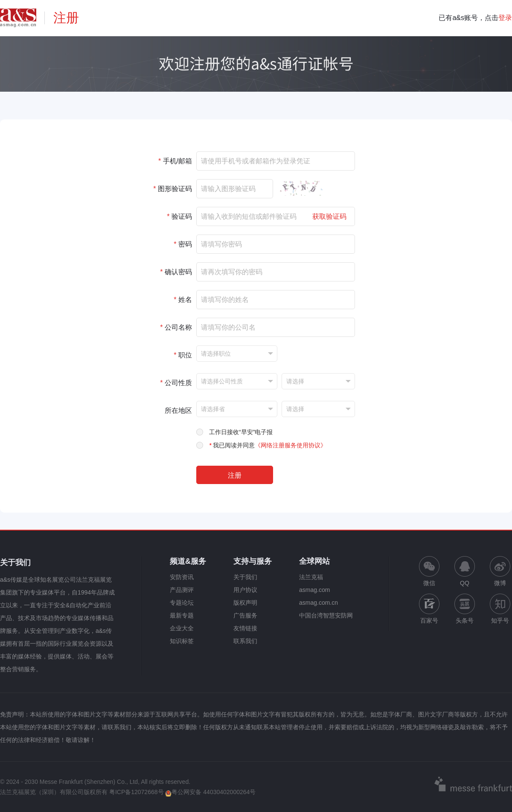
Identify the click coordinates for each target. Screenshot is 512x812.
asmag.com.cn (319, 603)
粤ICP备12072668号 (137, 792)
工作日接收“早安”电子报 (241, 432)
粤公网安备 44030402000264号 (210, 792)
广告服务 (245, 615)
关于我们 (245, 577)
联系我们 (245, 641)
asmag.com (314, 590)
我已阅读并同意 (268, 445)
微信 (429, 571)
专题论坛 (182, 603)
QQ (465, 571)
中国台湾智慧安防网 (326, 615)
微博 (500, 571)
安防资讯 (182, 577)
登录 (505, 18)
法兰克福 (311, 577)
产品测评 (182, 590)
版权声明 (245, 603)
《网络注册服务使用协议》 (291, 445)
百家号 (429, 609)
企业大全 (182, 628)
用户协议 (245, 590)
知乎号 (500, 609)
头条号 (465, 609)
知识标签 (182, 641)
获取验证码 (329, 216)
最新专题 (182, 615)
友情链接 (245, 628)
